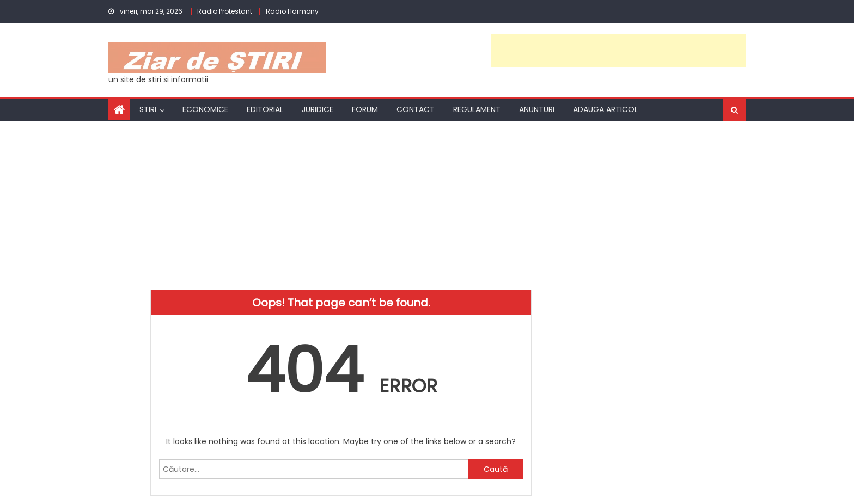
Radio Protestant (225, 11)
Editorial (265, 109)
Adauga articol (605, 109)
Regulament (477, 109)
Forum (365, 109)
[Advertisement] (618, 51)
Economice (205, 109)
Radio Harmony (292, 11)
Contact (416, 109)
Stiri (148, 109)
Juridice (318, 109)
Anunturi (537, 109)
